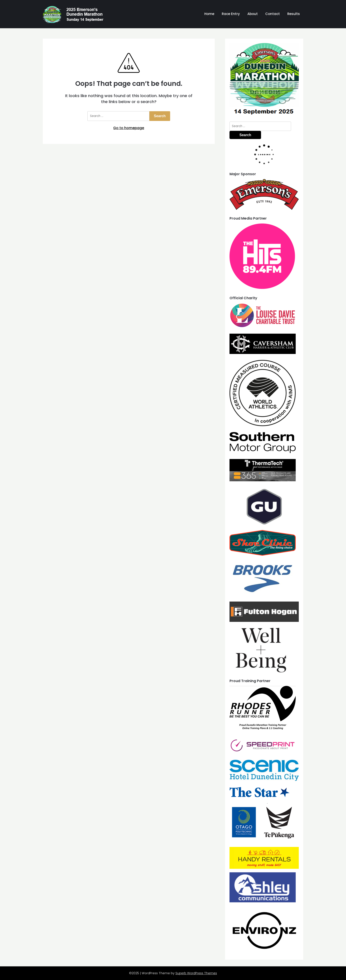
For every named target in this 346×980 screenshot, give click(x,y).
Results (294, 14)
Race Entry (231, 14)
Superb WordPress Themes (196, 973)
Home (209, 14)
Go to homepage (129, 128)
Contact (273, 14)
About (253, 14)
